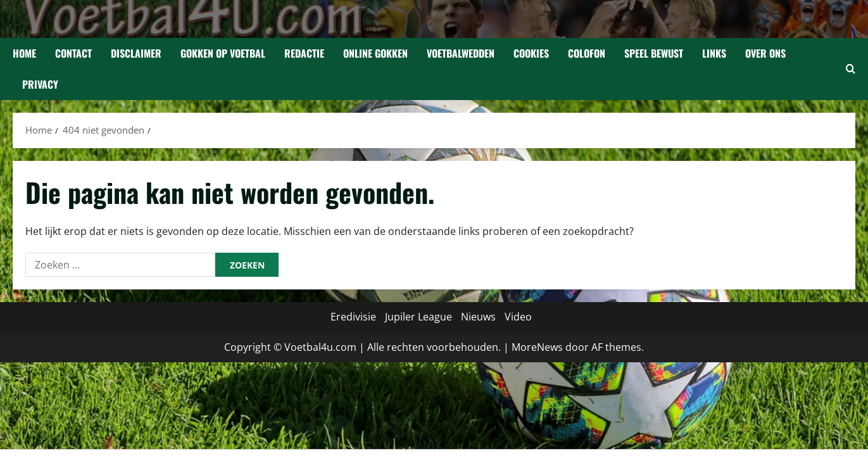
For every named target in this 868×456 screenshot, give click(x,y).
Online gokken (375, 53)
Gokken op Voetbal (223, 53)
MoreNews (537, 347)
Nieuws (478, 317)
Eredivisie (353, 317)
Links (714, 53)
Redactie (304, 53)
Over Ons (765, 53)
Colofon (587, 53)
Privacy (40, 84)
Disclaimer (136, 53)
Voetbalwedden (461, 53)
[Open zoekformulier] (851, 69)
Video (518, 317)
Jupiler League (418, 317)
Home (24, 53)
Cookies (531, 53)
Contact (73, 53)
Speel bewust (654, 53)
